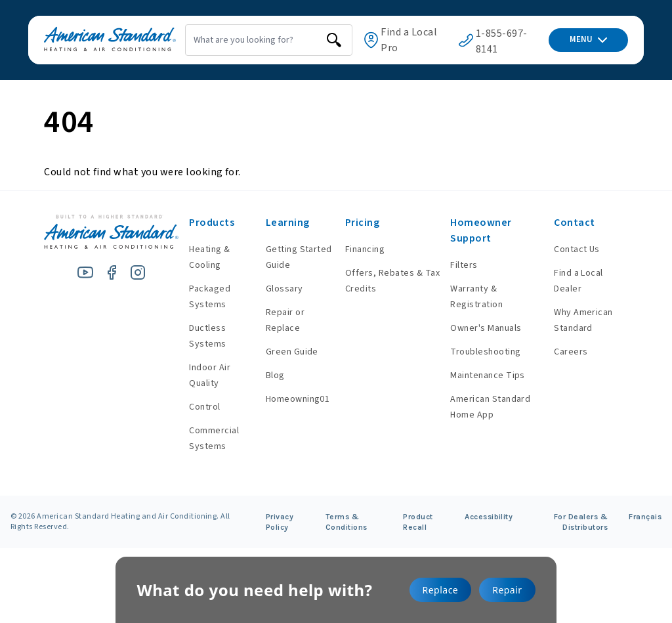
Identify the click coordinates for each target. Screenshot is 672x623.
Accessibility (489, 517)
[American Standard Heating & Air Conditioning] (94, 40)
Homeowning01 (284, 399)
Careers (567, 352)
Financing (354, 249)
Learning (274, 223)
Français (645, 517)
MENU (588, 39)
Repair (507, 590)
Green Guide (278, 352)
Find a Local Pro (402, 40)
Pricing (351, 223)
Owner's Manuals (479, 328)
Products (195, 223)
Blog (262, 376)
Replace (441, 590)
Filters (457, 265)
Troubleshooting (479, 352)
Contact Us (574, 249)
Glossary (271, 289)
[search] (311, 40)
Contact (571, 223)
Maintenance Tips (481, 376)
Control (188, 407)
